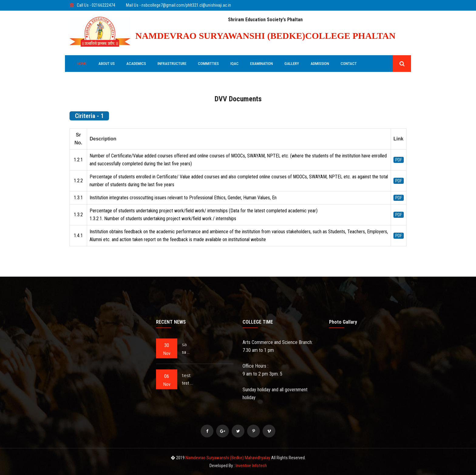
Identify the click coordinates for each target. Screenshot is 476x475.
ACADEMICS (136, 64)
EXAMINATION (262, 64)
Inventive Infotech (251, 466)
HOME (82, 64)
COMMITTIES (208, 64)
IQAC (235, 64)
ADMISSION (320, 64)
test (186, 375)
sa (184, 344)
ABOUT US (107, 64)
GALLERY (292, 64)
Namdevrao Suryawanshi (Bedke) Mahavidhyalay (228, 458)
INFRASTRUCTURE (172, 64)
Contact (349, 64)
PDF (399, 160)
